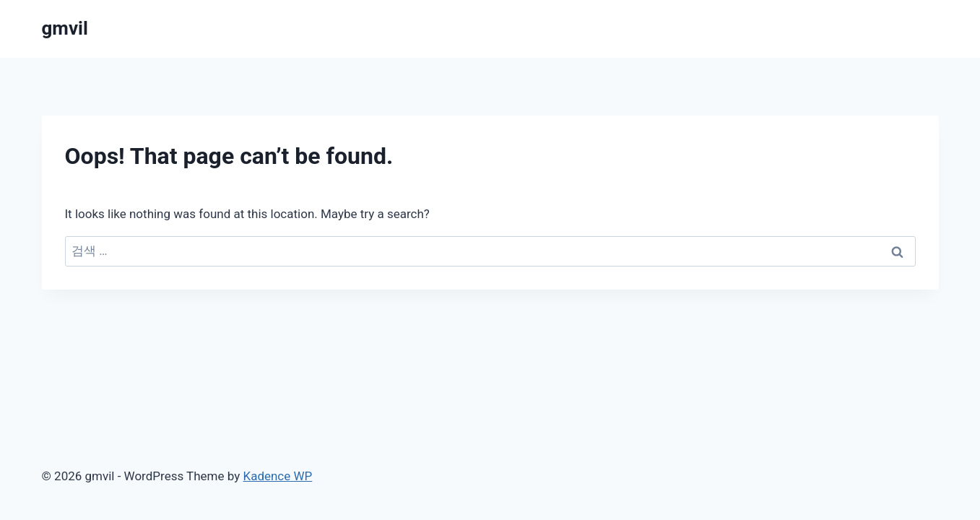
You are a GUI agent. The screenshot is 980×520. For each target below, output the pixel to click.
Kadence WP (277, 476)
